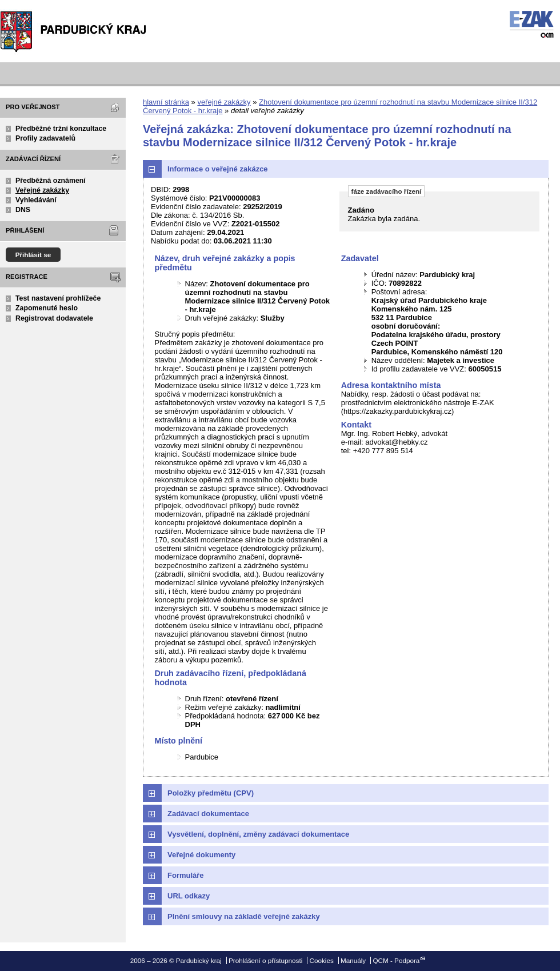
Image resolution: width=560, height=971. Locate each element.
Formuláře (186, 875)
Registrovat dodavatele (54, 318)
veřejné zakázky (224, 102)
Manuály (353, 960)
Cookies (322, 960)
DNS (23, 210)
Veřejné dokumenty (201, 855)
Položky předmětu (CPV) (211, 793)
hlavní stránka (166, 102)
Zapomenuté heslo (47, 308)
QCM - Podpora (396, 960)
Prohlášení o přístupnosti (265, 960)
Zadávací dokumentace (208, 814)
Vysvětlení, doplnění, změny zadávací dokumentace (258, 834)
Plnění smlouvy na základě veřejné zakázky (244, 916)
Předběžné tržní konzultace (61, 129)
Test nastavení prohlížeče (58, 298)
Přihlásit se (33, 255)
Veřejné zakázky (42, 190)
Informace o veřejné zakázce (218, 169)
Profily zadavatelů (45, 138)
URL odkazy (189, 896)
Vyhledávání (36, 200)
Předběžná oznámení (51, 181)
